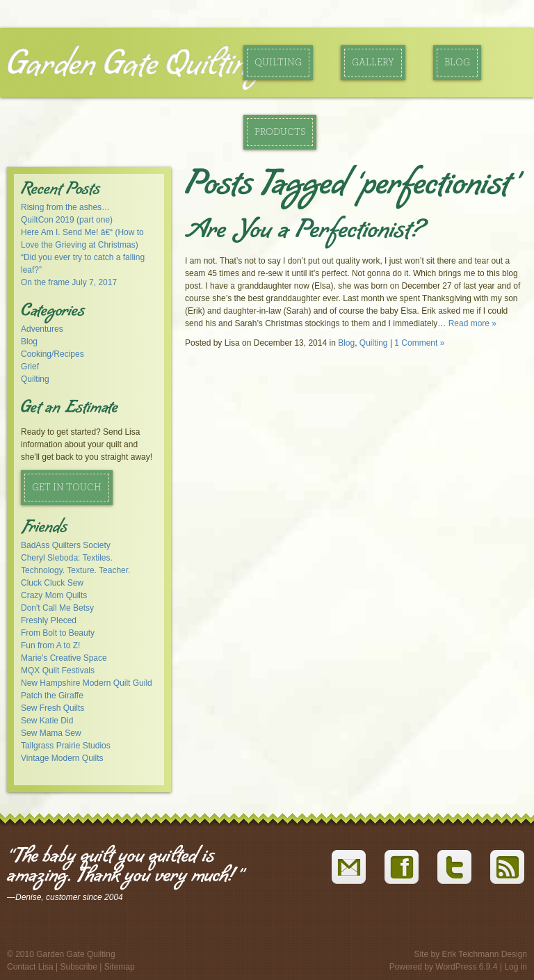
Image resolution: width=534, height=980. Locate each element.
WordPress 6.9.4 (466, 967)
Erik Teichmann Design (484, 954)
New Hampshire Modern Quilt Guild (87, 683)
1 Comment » (419, 343)
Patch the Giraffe (52, 696)
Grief (30, 367)
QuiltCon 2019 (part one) (67, 220)
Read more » (472, 323)
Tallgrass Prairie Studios (66, 746)
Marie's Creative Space (64, 658)
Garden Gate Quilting (135, 65)
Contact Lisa (30, 967)
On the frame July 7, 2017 (69, 282)
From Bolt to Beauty (58, 633)
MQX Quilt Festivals (58, 670)
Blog (457, 63)
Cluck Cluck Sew (52, 583)
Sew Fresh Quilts (52, 708)
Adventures (42, 329)
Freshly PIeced (49, 620)
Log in (516, 967)
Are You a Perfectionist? (304, 232)
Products (280, 132)
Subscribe (79, 967)
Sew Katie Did (47, 721)
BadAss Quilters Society (66, 545)
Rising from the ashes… (65, 207)
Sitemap (120, 967)
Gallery (373, 63)
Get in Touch (67, 488)
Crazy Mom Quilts (54, 595)
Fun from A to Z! (50, 645)
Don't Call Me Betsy (57, 608)
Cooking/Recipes (52, 354)
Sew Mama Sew (51, 733)
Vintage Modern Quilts (62, 758)
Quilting (278, 63)
